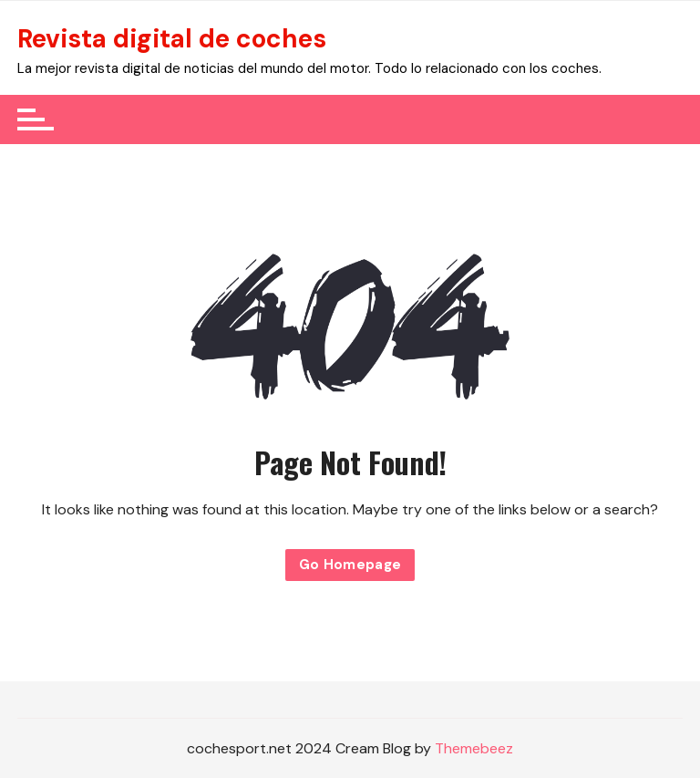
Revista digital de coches (172, 39)
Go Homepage (350, 565)
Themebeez (474, 748)
